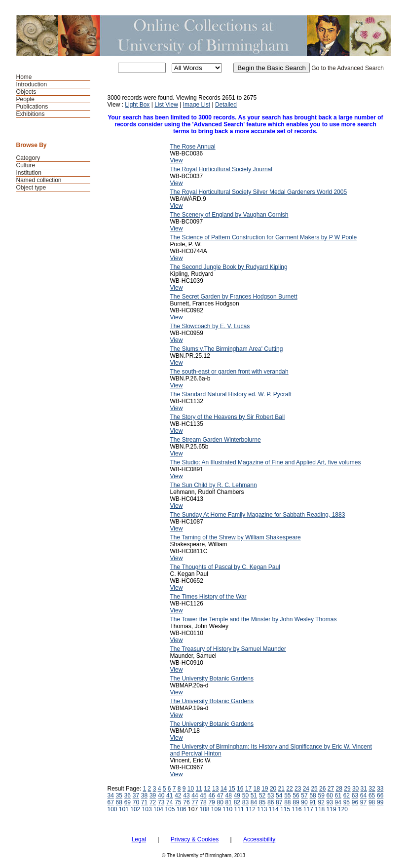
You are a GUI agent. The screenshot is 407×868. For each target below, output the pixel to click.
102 (135, 809)
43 (186, 795)
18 (256, 789)
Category (28, 158)
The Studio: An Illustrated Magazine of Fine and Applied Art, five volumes (266, 462)
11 (199, 789)
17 (248, 789)
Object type (31, 188)
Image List (197, 105)
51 (254, 795)
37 (136, 795)
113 (262, 809)
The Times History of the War (208, 597)
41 (169, 795)
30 (355, 789)
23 (298, 789)
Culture (26, 165)
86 (271, 802)
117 (308, 809)
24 (306, 789)
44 (195, 795)
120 (343, 809)
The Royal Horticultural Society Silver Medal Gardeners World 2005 (259, 192)
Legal (139, 839)
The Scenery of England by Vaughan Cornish (229, 215)
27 (331, 789)
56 (296, 795)
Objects (26, 92)
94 (338, 802)
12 (207, 789)
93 (330, 802)
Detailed (226, 105)
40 (161, 795)
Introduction (32, 84)
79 (211, 802)
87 (279, 802)
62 (347, 795)
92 (321, 802)
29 (347, 789)
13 (215, 789)
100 (112, 809)
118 (320, 809)
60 (330, 795)
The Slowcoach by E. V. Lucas (210, 326)
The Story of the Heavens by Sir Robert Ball (228, 417)
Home (24, 77)
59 (321, 795)
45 (203, 795)
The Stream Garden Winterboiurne (216, 440)
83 (245, 802)
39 (153, 795)
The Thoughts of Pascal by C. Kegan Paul (225, 567)
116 (296, 809)
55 (287, 795)
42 (178, 795)
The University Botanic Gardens (212, 679)
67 (111, 802)
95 (347, 802)
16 (240, 789)
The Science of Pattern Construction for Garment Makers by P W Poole (264, 237)
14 (224, 789)
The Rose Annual (193, 147)
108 (204, 809)
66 (380, 795)
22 (289, 789)
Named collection (39, 180)
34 (111, 795)
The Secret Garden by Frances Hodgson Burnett (234, 297)
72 (153, 802)
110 (227, 809)
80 (220, 802)
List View (166, 105)
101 (124, 809)
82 (237, 802)
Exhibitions (31, 114)
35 (119, 795)
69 (128, 802)
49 (237, 795)
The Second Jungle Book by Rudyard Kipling (229, 267)
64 (363, 795)
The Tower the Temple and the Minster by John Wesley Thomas (254, 619)
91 (313, 802)
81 (229, 802)
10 (191, 789)
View (177, 160)
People (25, 99)
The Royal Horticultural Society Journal (221, 169)
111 (239, 809)
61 (338, 795)
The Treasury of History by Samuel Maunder (228, 649)
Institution (29, 173)
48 (229, 795)
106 (182, 809)
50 (245, 795)
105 (170, 809)
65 (372, 795)
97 (363, 802)
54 (279, 795)
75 (178, 802)
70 (136, 802)
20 (273, 789)
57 (304, 795)
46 (211, 795)
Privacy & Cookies (195, 839)
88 (287, 802)
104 (158, 809)
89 (296, 802)
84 (254, 802)
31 (364, 789)
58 (313, 795)
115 (285, 809)
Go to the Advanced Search (348, 68)
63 (355, 795)
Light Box (137, 105)
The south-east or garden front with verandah (229, 372)
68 (119, 802)
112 (251, 809)
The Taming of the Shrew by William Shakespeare (236, 537)
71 (144, 802)
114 (274, 809)
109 (216, 809)
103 (147, 809)
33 (380, 789)
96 (355, 802)
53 (271, 795)
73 (161, 802)
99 (380, 802)
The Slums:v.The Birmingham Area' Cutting (227, 349)
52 (262, 795)
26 (322, 789)
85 (262, 802)
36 (128, 795)
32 (372, 789)
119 (332, 809)
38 (144, 795)
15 (232, 789)
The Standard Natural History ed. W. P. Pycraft (231, 394)
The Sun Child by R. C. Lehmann (214, 485)
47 (220, 795)
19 (265, 789)
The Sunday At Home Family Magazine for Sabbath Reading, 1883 (258, 515)
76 (186, 802)
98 (372, 802)
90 (304, 802)
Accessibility (259, 839)
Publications (32, 107)
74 (169, 802)
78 (203, 802)
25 (314, 789)
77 (195, 802)
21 (281, 789)
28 (339, 789)
